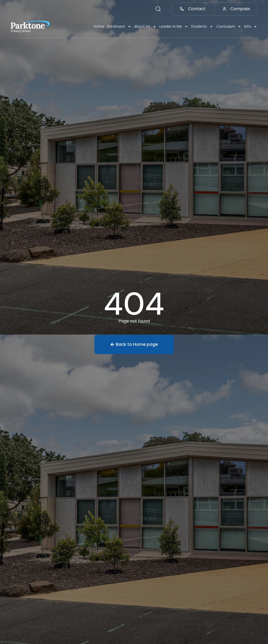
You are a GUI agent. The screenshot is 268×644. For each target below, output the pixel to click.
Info (251, 27)
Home (99, 27)
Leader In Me (174, 27)
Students (202, 27)
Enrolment (119, 27)
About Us (145, 27)
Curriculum (229, 27)
